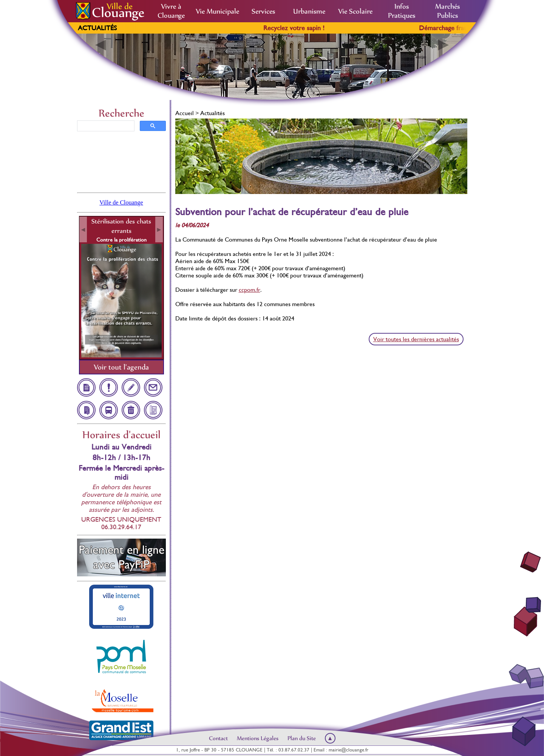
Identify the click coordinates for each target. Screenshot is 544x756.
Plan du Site (302, 738)
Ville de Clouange (121, 202)
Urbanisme (309, 11)
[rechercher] (105, 126)
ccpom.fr (250, 290)
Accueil (185, 113)
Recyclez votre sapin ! (301, 28)
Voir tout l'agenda (121, 367)
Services (263, 11)
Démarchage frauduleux (460, 28)
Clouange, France (121, 161)
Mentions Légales (258, 738)
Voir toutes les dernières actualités (416, 339)
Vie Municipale (217, 11)
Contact (218, 738)
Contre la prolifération (121, 240)
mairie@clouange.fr (348, 750)
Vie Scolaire (355, 11)
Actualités (97, 28)
